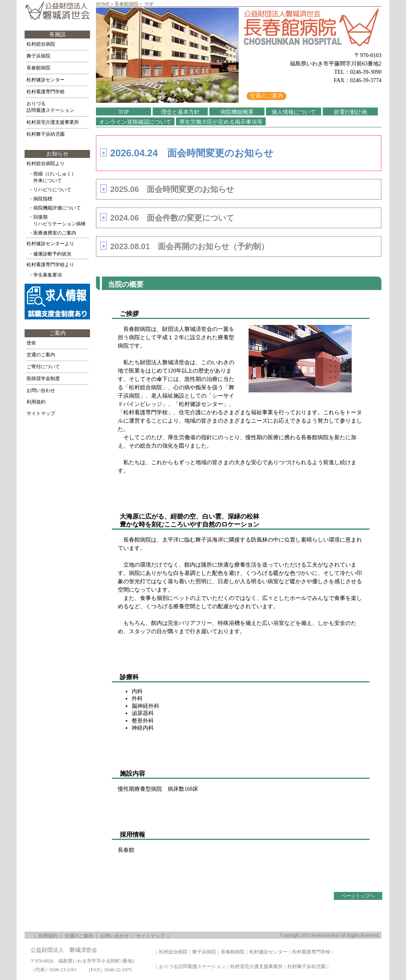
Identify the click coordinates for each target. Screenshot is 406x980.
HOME (103, 4)
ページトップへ (358, 896)
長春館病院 (126, 4)
